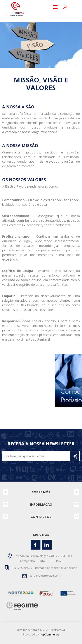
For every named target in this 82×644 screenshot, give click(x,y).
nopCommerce (49, 634)
